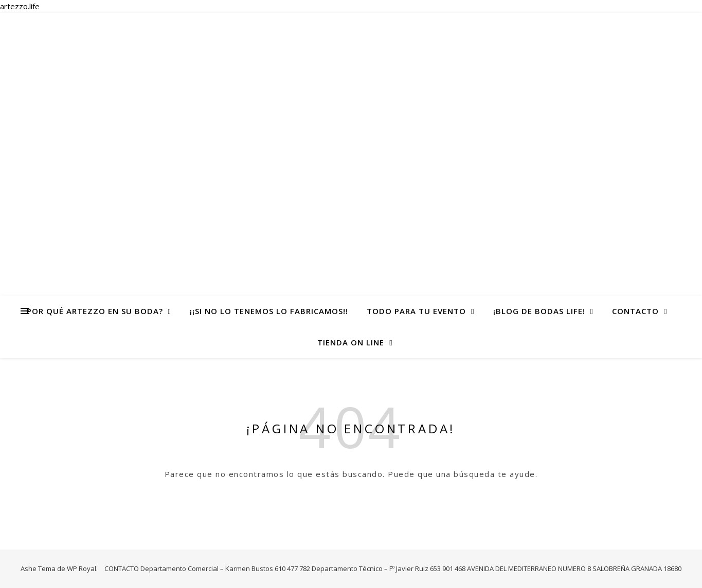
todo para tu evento (416, 311)
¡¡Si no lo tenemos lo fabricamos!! (269, 311)
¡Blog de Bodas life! (539, 311)
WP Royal (82, 568)
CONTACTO (635, 311)
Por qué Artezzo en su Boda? (95, 311)
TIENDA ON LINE (351, 342)
